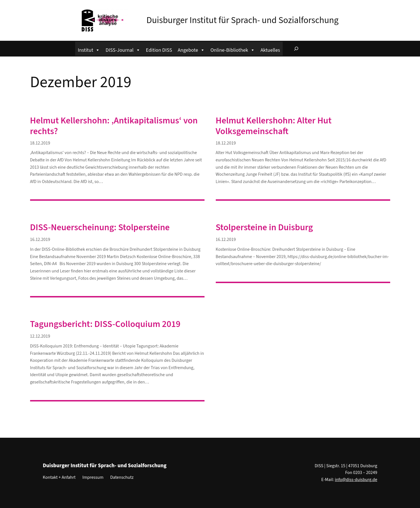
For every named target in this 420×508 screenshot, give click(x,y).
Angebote (191, 49)
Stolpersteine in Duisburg (264, 227)
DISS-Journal (123, 49)
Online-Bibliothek (233, 49)
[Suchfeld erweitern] (296, 49)
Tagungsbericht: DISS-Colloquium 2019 (105, 324)
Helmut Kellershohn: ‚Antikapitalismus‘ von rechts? (114, 126)
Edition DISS (159, 50)
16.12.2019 (40, 240)
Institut (89, 49)
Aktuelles (270, 50)
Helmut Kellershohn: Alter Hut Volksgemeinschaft (274, 126)
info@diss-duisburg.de (356, 480)
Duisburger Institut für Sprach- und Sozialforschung (243, 20)
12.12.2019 (40, 336)
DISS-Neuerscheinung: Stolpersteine (100, 227)
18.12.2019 (40, 143)
